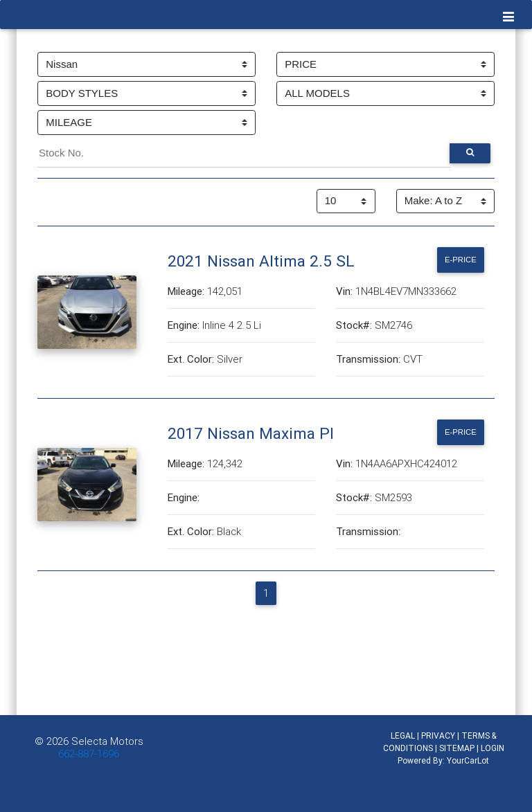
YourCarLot (468, 760)
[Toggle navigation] (509, 17)
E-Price (461, 260)
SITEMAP (457, 748)
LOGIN (493, 748)
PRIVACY (438, 736)
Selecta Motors (107, 741)
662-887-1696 (89, 754)
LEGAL (403, 736)
